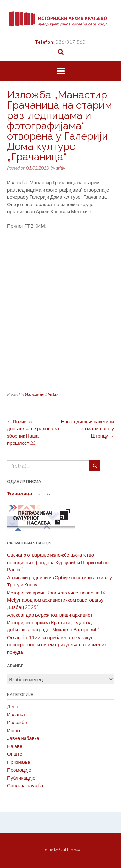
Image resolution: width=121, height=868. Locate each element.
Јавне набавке (23, 738)
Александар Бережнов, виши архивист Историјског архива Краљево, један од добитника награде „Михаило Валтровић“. (53, 622)
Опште (15, 754)
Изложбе (34, 394)
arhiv (60, 168)
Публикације (21, 778)
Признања (19, 762)
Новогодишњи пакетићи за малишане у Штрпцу (87, 429)
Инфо (52, 394)
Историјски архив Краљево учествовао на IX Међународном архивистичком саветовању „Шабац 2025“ (56, 600)
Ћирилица (20, 493)
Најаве (15, 746)
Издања (16, 714)
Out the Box (70, 849)
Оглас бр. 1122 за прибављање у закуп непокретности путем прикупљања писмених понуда (57, 645)
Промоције (19, 770)
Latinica (44, 493)
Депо (13, 706)
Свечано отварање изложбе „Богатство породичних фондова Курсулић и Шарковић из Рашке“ (58, 562)
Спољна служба (25, 785)
